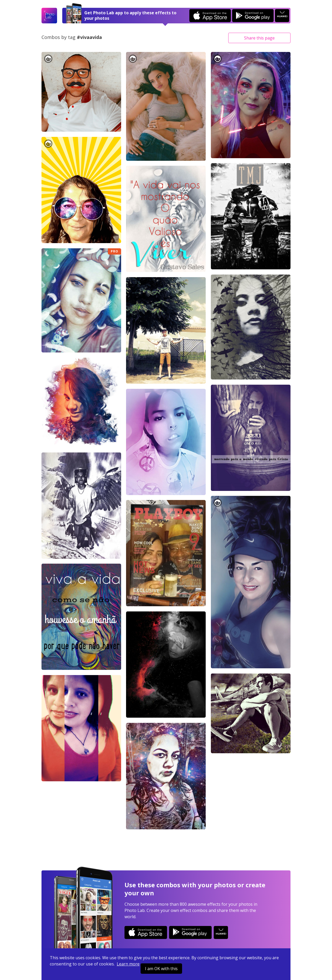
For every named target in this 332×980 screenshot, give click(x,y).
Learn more (128, 964)
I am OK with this (161, 969)
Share (259, 38)
